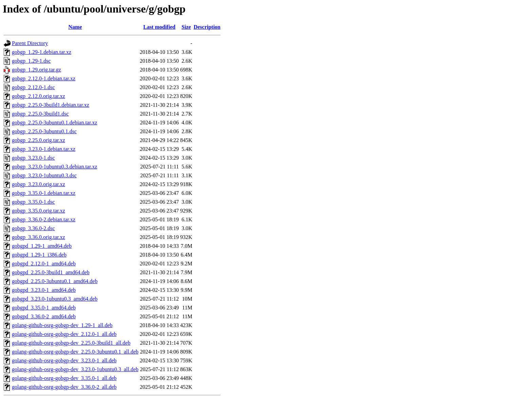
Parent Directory (30, 43)
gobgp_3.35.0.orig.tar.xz (39, 211)
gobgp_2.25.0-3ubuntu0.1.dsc (44, 131)
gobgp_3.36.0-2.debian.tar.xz (44, 219)
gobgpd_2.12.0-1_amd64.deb (44, 264)
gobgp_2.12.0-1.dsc (33, 87)
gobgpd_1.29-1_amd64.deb (42, 246)
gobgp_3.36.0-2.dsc (33, 228)
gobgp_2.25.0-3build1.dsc (40, 114)
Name (75, 27)
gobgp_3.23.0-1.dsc (33, 158)
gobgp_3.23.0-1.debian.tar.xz (44, 149)
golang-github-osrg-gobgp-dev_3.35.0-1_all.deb (64, 378)
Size (186, 27)
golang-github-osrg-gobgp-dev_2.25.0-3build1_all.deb (71, 343)
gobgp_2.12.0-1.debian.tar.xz (44, 78)
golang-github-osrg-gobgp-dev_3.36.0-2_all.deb (64, 387)
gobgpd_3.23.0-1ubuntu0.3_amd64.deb (55, 299)
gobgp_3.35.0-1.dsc (33, 202)
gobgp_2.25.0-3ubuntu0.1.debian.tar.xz (55, 123)
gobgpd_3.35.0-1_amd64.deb (44, 308)
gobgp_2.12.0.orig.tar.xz (39, 96)
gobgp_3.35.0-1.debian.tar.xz (44, 193)
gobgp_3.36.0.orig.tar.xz (39, 237)
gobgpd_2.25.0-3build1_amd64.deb (51, 272)
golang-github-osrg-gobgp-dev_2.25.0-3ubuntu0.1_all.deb (75, 352)
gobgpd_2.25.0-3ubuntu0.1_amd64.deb (55, 281)
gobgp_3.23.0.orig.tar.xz (39, 184)
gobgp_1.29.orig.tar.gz (36, 70)
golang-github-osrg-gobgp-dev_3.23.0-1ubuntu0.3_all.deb (75, 369)
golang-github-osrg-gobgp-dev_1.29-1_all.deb (62, 325)
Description (207, 27)
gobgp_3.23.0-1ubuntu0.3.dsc (44, 175)
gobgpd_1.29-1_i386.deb (39, 255)
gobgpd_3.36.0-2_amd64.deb (44, 316)
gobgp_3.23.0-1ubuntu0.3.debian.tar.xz (55, 167)
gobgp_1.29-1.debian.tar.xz (42, 52)
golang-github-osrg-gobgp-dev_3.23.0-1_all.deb (64, 360)
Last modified (159, 27)
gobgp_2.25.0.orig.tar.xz (39, 140)
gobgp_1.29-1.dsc (31, 61)
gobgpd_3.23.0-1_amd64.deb (44, 290)
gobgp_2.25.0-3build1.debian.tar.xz (51, 105)
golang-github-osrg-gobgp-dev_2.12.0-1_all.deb (64, 334)
